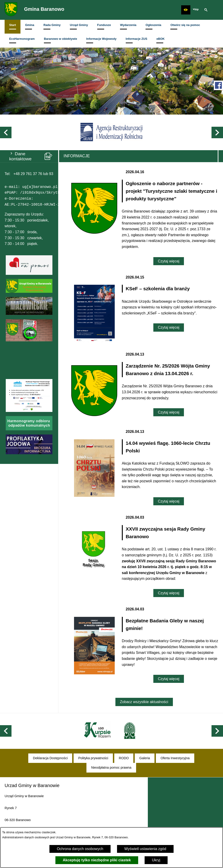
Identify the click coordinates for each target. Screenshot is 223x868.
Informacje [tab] (77, 156)
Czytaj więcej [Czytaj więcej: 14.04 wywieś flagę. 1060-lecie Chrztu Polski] (169, 501)
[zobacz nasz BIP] (196, 10)
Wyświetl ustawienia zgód (145, 849)
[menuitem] (13, 27)
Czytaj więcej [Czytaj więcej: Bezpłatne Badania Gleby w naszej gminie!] (169, 679)
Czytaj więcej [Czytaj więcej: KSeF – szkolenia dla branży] (169, 327)
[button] (186, 10)
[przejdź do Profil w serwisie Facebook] (218, 85)
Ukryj (156, 860)
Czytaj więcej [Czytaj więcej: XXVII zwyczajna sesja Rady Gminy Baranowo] (169, 593)
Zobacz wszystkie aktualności (144, 702)
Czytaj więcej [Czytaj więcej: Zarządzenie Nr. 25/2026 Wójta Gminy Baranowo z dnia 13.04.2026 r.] (169, 412)
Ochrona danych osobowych (80, 849)
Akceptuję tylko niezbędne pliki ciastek (97, 860)
